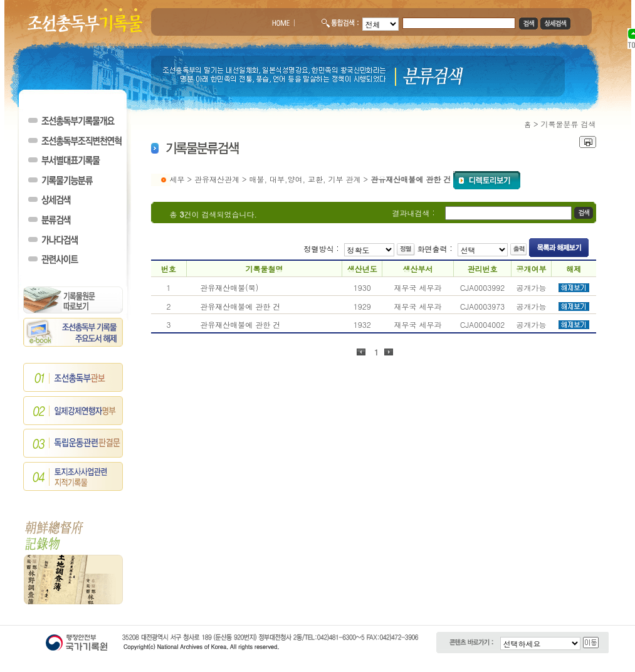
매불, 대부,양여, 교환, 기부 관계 (305, 179)
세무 (177, 179)
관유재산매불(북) (229, 287)
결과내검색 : (414, 213)
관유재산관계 (217, 179)
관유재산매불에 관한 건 (240, 306)
